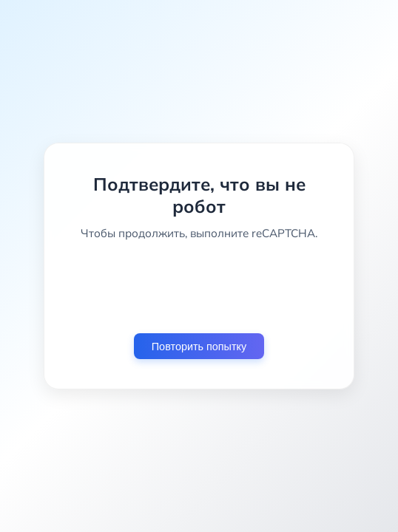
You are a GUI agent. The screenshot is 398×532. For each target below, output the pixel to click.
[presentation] (199, 287)
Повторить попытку (199, 347)
